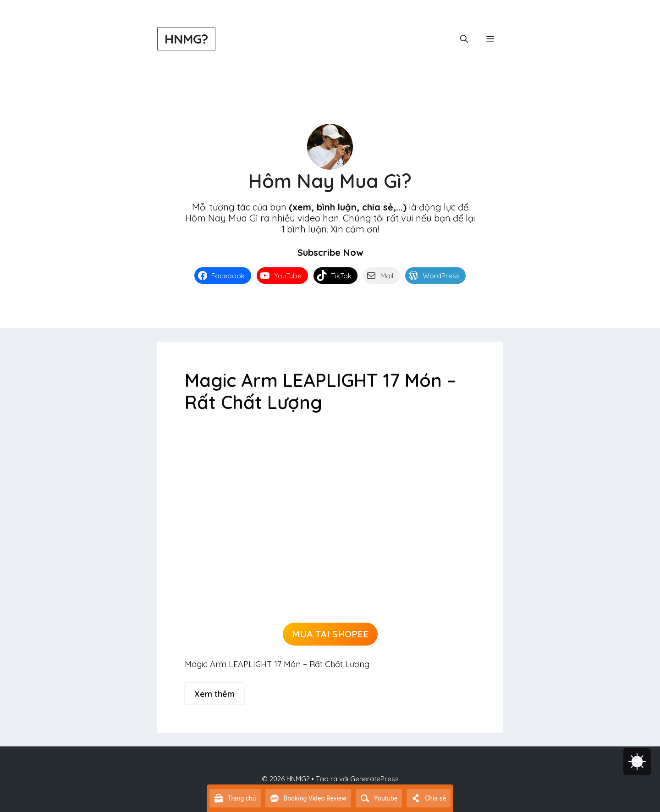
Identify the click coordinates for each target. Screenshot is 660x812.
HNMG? (186, 39)
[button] (464, 39)
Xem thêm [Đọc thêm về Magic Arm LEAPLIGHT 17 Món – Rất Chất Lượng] (214, 694)
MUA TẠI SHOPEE (330, 634)
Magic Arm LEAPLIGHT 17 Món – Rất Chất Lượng (320, 391)
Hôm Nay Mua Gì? (330, 181)
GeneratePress (374, 779)
